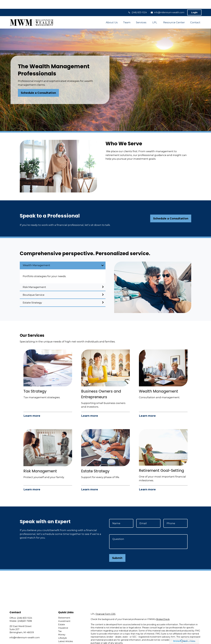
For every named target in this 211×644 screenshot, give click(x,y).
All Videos (63, 636)
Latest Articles (65, 633)
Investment (64, 612)
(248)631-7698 (25, 612)
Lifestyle (62, 629)
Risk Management (34, 278)
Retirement (64, 609)
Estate (62, 616)
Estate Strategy (32, 294)
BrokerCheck (163, 610)
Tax (60, 622)
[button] (112, 14)
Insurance (63, 619)
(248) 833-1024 (137, 4)
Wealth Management (36, 256)
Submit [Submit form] (117, 549)
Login (194, 4)
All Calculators (65, 639)
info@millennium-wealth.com (167, 4)
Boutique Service (34, 286)
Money (62, 626)
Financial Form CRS (105, 605)
